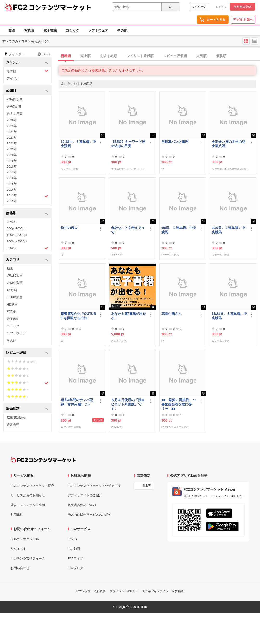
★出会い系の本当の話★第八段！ (228, 144)
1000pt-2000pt (17, 235)
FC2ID (72, 539)
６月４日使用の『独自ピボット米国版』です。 (128, 404)
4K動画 (12, 290)
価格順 (221, 56)
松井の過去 (69, 228)
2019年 (12, 161)
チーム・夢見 (71, 169)
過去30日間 (15, 114)
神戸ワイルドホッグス (176, 427)
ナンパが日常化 (72, 427)
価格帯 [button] (27, 213)
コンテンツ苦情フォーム (28, 558)
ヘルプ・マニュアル (25, 539)
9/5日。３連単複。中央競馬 (179, 230)
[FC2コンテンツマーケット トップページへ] (43, 460)
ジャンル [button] (27, 62)
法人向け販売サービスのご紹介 (90, 515)
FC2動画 (74, 549)
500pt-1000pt (16, 228)
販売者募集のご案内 (82, 505)
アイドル (13, 78)
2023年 (12, 138)
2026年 (12, 120)
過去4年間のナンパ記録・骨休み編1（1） (77, 402)
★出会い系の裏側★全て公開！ (232, 169)
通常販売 (13, 425)
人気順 (201, 56)
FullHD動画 (15, 297)
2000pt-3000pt (17, 241)
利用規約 (17, 515)
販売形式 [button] (27, 409)
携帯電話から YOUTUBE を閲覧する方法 (78, 316)
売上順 (85, 56)
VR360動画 (15, 283)
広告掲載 (178, 591)
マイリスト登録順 (140, 56)
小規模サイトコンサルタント (130, 169)
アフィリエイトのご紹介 (85, 495)
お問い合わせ (20, 568)
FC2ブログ (75, 568)
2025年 (12, 126)
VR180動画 (15, 276)
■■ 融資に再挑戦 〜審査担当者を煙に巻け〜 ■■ (179, 404)
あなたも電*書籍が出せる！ (128, 316)
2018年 (12, 166)
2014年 (12, 190)
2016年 (12, 178)
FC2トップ (83, 591)
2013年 (28, 196)
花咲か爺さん (171, 314)
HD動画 (12, 304)
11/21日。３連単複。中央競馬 (229, 316)
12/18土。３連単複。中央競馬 (78, 144)
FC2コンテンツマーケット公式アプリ (94, 486)
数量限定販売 (16, 417)
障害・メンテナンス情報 (28, 505)
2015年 (12, 184)
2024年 (12, 132)
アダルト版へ (243, 20)
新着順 (66, 56)
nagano (118, 255)
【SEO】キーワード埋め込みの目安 (128, 144)
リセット (44, 54)
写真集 (29, 30)
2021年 (12, 149)
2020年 (12, 155)
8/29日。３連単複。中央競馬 (228, 230)
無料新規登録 (242, 7)
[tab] (159, 56)
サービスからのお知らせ (28, 495)
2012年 (12, 201)
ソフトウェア (98, 30)
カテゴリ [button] (27, 260)
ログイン (221, 7)
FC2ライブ (75, 558)
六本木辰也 (120, 341)
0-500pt (12, 222)
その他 (122, 30)
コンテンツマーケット (60, 7)
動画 (12, 30)
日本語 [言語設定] (146, 486)
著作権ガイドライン (155, 591)
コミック (72, 30)
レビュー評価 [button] (27, 353)
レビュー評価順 (175, 56)
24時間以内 (15, 99)
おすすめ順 (109, 56)
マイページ (199, 7)
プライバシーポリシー (124, 591)
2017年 (12, 172)
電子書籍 (50, 30)
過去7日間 (14, 107)
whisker (118, 427)
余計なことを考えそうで (128, 230)
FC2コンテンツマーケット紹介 (32, 486)
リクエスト (18, 549)
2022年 (12, 143)
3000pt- (28, 248)
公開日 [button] (27, 91)
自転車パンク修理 (175, 142)
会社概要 (100, 591)
